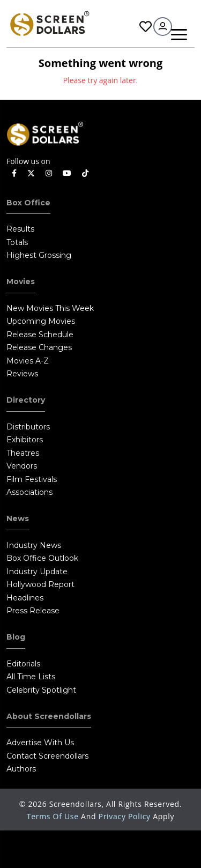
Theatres (23, 453)
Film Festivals (32, 479)
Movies (21, 281)
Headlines (25, 598)
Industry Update (37, 572)
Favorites (146, 27)
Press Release (33, 611)
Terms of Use (54, 816)
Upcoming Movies (41, 321)
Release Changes (39, 347)
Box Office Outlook (42, 558)
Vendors (22, 466)
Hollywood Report (40, 584)
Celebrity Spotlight (41, 690)
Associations (29, 492)
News (18, 518)
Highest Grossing (39, 255)
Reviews (22, 374)
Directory (26, 400)
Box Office (28, 203)
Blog (16, 637)
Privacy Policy (126, 816)
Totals (17, 242)
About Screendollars (49, 716)
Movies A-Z (28, 361)
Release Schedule (40, 335)
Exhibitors (25, 440)
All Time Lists (31, 677)
